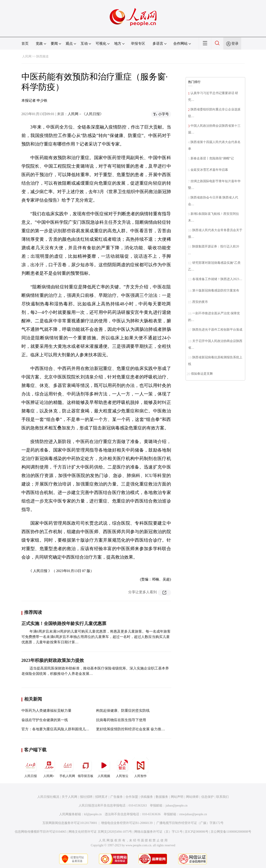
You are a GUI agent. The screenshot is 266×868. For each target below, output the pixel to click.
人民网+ (49, 768)
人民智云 (122, 768)
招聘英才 (101, 797)
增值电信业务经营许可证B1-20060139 (127, 823)
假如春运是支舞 (202, 374)
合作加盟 (132, 797)
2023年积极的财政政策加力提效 (53, 660)
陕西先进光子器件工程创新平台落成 (217, 330)
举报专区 (138, 43)
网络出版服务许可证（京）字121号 (158, 832)
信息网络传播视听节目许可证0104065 (41, 832)
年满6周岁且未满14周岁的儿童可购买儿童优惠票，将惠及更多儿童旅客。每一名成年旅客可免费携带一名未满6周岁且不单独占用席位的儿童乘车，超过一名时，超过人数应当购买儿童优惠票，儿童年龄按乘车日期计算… (96, 637)
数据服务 (162, 797)
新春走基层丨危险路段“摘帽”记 (212, 158)
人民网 (27, 56)
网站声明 (177, 797)
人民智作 (140, 768)
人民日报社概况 (48, 797)
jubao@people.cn (176, 806)
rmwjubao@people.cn (193, 814)
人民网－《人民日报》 (86, 114)
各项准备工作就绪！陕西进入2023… (217, 279)
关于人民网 (69, 797)
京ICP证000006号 (197, 832)
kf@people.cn (93, 814)
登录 (235, 43)
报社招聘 (86, 797)
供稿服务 (147, 797)
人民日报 (31, 768)
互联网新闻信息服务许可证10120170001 (70, 823)
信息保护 (207, 797)
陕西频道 (42, 56)
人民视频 (104, 768)
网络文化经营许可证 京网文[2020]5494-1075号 (100, 832)
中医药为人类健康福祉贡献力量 (46, 711)
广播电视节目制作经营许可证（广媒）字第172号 (190, 823)
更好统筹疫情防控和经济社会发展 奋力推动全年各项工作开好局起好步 (152, 729)
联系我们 (222, 797)
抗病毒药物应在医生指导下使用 (121, 720)
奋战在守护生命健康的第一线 (45, 720)
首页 (25, 43)
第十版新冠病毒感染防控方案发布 (216, 290)
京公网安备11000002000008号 (231, 832)
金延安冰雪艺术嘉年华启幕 (209, 170)
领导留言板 (86, 768)
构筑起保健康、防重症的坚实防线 (123, 711)
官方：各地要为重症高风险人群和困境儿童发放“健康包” (66, 729)
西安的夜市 (200, 302)
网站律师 (192, 797)
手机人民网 (67, 768)
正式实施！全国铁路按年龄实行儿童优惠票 (64, 623)
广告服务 (117, 797)
